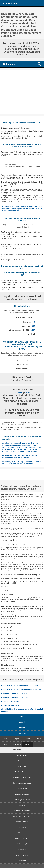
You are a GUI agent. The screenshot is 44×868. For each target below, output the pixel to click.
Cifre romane (22, 761)
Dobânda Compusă (22, 822)
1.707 (33, 330)
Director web (22, 861)
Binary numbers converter (22, 816)
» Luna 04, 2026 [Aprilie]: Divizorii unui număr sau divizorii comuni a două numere (22, 463)
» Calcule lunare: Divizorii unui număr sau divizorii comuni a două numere (20, 457)
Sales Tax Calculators (22, 838)
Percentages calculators (22, 800)
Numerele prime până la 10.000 (14, 697)
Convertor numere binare (22, 811)
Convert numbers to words (22, 783)
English (17, 739)
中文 (38, 744)
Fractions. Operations (22, 772)
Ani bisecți (22, 805)
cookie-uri (22, 733)
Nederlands (17, 744)
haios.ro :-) (22, 849)
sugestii (22, 722)
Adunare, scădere (22, 789)
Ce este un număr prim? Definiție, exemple (19, 685)
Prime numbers (22, 755)
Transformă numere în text (22, 777)
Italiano (5, 744)
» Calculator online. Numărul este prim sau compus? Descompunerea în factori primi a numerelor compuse (22, 209)
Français (39, 739)
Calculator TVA (22, 827)
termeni (22, 728)
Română (27, 744)
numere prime (10, 3)
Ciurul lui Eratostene (10, 701)
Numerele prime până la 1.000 (14, 693)
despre (22, 716)
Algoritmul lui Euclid (10, 705)
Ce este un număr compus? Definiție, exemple (21, 689)
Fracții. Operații (22, 766)
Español (27, 739)
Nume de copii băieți (22, 855)
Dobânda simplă (22, 844)
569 (33, 326)
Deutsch (5, 739)
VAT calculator (22, 833)
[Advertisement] (22, 92)
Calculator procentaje (22, 794)
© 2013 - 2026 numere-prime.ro (22, 750)
